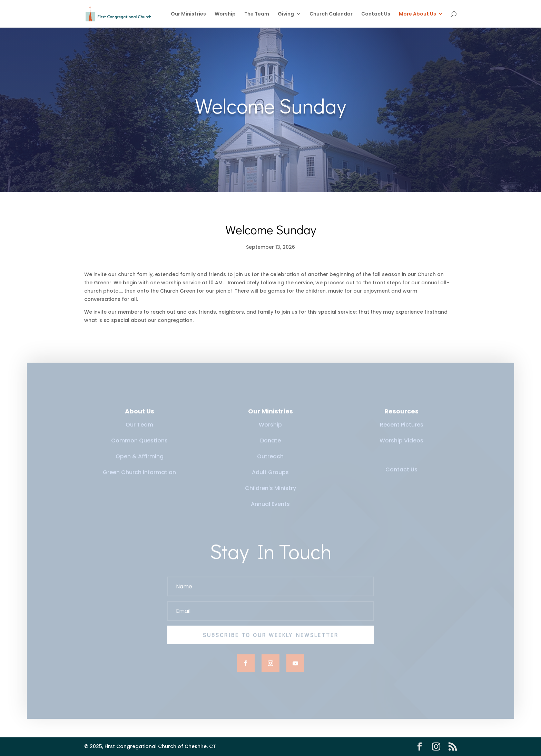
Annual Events (270, 508)
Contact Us (376, 14)
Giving (286, 14)
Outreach (270, 460)
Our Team (139, 429)
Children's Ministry (270, 492)
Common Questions (139, 445)
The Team (257, 14)
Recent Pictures (402, 429)
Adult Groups (270, 476)
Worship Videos (401, 445)
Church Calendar (331, 14)
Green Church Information (139, 476)
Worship (225, 14)
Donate (270, 445)
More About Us (417, 14)
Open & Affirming (140, 460)
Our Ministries (188, 14)
